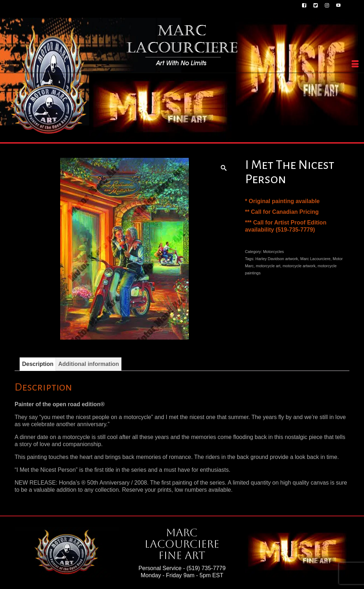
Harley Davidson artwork (277, 259)
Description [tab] (38, 364)
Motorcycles (273, 252)
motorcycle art (268, 266)
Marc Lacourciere (315, 259)
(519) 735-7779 (206, 568)
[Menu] (355, 64)
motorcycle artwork (299, 266)
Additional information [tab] (89, 364)
